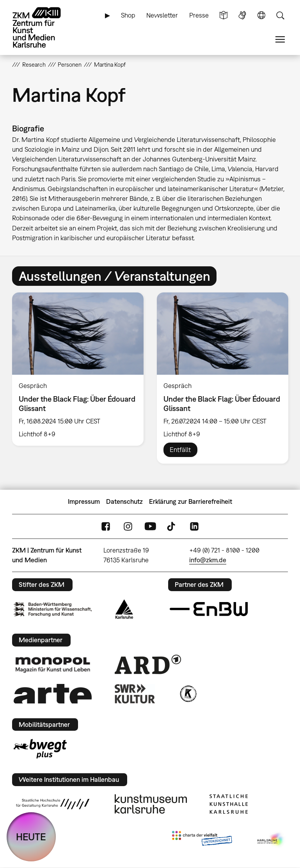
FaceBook (106, 526)
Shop (128, 15)
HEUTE (31, 837)
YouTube (150, 526)
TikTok (172, 526)
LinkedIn (194, 526)
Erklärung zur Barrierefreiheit (191, 501)
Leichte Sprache (224, 15)
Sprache (261, 15)
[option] (78, 369)
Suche (280, 15)
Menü (280, 40)
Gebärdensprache (242, 15)
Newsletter (162, 15)
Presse (199, 15)
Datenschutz (124, 501)
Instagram (128, 526)
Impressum (84, 501)
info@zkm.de (208, 560)
